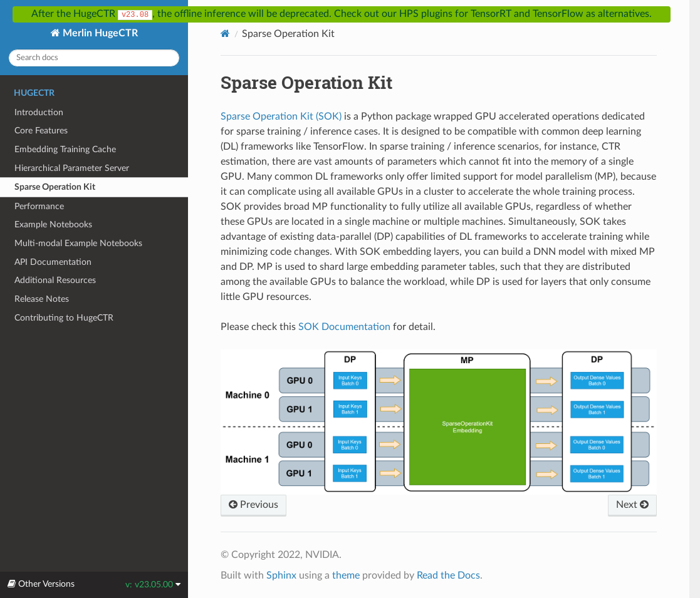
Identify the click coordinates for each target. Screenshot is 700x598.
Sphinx (281, 575)
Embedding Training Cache (65, 149)
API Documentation (53, 262)
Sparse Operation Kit (55, 187)
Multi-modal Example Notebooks (78, 243)
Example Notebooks (53, 224)
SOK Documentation (344, 327)
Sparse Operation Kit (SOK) (281, 116)
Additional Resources (55, 280)
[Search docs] (94, 58)
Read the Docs (448, 575)
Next (632, 505)
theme (346, 575)
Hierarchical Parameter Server (72, 168)
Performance (39, 206)
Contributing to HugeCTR (64, 318)
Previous (253, 505)
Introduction (39, 112)
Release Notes (42, 299)
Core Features (41, 131)
